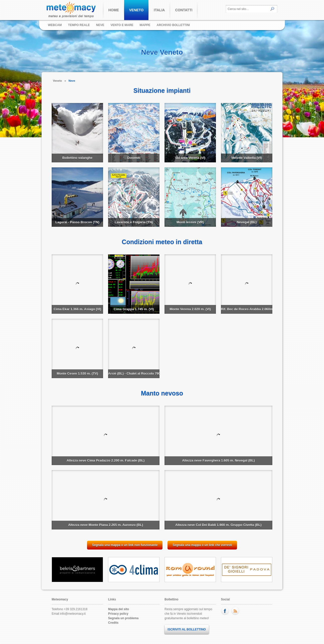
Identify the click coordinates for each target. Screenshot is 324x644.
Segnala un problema (123, 618)
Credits (113, 623)
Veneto (57, 81)
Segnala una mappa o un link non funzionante (125, 545)
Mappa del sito (118, 609)
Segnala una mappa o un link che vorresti (202, 545)
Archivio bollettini (173, 25)
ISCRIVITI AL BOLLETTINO (187, 629)
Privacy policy (118, 614)
